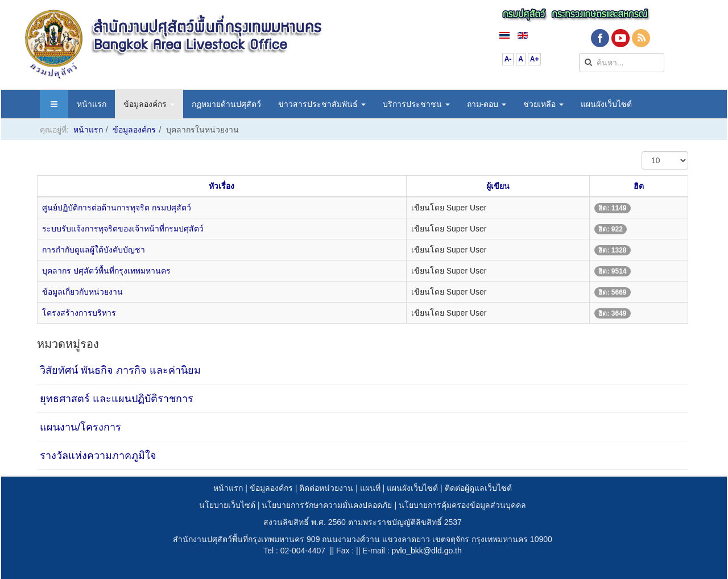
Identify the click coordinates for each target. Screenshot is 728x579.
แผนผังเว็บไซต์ (606, 104)
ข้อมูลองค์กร (149, 104)
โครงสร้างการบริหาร (79, 313)
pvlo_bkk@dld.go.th (427, 551)
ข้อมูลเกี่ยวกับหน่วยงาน (82, 292)
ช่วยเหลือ (543, 104)
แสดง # (642, 152)
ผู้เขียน (498, 186)
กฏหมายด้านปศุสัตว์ (226, 104)
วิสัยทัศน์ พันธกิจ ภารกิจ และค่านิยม (120, 370)
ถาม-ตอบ (487, 104)
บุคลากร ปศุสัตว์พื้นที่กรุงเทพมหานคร (106, 271)
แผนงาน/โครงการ (80, 427)
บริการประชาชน (416, 104)
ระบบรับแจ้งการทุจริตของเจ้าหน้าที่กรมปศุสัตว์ (123, 229)
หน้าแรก (92, 104)
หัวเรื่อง (222, 186)
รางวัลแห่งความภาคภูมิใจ (98, 456)
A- (508, 59)
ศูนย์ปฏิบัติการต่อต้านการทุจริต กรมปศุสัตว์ (117, 208)
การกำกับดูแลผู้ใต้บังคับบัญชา (94, 250)
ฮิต (639, 186)
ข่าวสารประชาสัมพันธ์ (322, 104)
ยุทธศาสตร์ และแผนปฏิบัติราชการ (117, 399)
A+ (535, 59)
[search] (622, 63)
